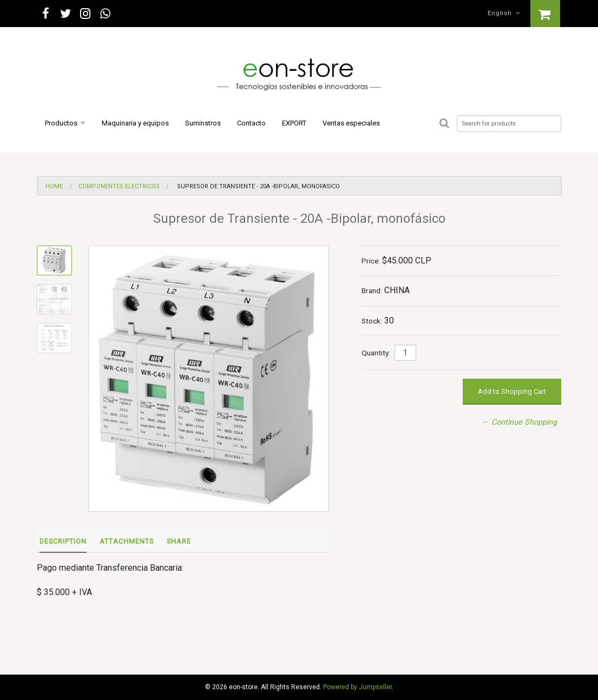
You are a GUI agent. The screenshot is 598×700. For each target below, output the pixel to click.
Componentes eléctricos (119, 186)
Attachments (127, 541)
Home (54, 186)
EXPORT (294, 123)
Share (179, 541)
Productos (61, 123)
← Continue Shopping (519, 422)
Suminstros (203, 123)
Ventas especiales (351, 123)
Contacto (251, 123)
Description (63, 541)
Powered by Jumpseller (357, 687)
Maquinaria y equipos (135, 123)
